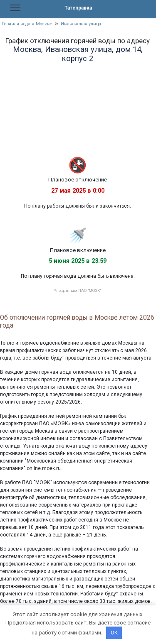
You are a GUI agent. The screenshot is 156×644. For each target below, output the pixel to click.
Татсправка (78, 8)
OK (114, 633)
